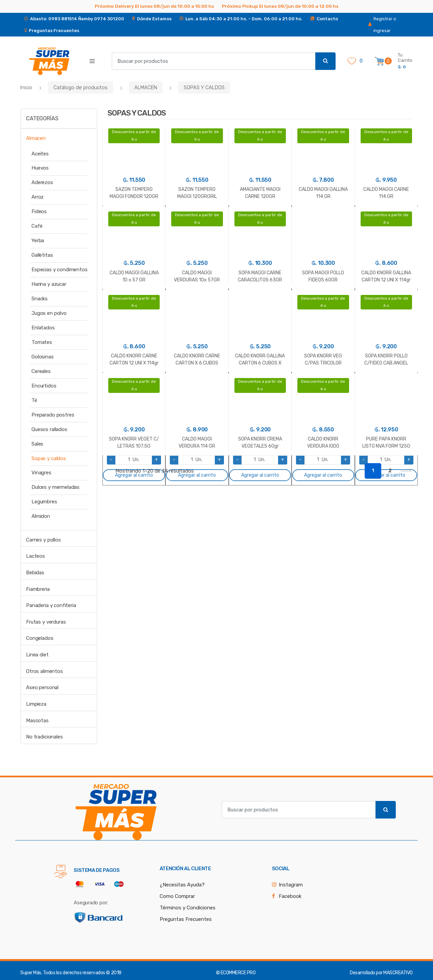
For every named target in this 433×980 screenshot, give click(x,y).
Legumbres (44, 502)
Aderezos (42, 182)
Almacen (36, 138)
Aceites (40, 154)
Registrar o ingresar (382, 25)
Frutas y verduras (46, 622)
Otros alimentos (44, 671)
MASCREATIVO (398, 973)
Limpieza (36, 704)
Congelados (40, 638)
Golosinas (43, 357)
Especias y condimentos (60, 270)
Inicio (26, 87)
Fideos (39, 211)
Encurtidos (44, 386)
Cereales (41, 371)
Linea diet (37, 655)
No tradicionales (44, 737)
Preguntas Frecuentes (186, 919)
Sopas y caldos (49, 458)
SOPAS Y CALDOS (204, 87)
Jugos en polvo (49, 313)
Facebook (290, 896)
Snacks (40, 299)
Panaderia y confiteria (51, 605)
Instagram (291, 885)
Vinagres (41, 473)
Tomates (42, 342)
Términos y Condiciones (188, 908)
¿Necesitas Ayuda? (182, 885)
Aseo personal (42, 687)
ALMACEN (146, 87)
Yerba (38, 241)
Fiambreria (38, 589)
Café (37, 226)
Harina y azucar (49, 284)
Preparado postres (53, 415)
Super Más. (31, 973)
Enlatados (43, 328)
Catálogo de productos (81, 87)
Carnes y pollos (43, 540)
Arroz (38, 197)
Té (34, 400)
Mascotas (37, 721)
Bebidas (35, 573)
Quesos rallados (49, 429)
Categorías (42, 118)
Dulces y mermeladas (55, 487)
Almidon (41, 516)
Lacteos (36, 556)
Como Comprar (177, 896)
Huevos (40, 168)
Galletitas (42, 255)
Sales (37, 444)
